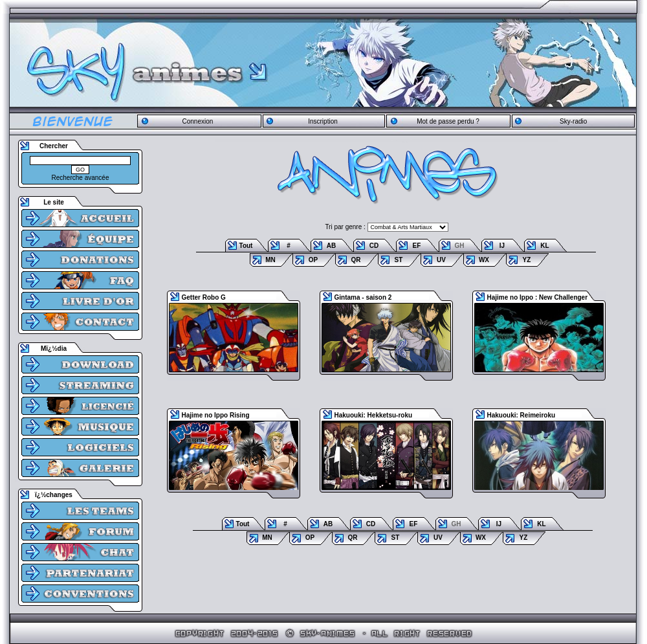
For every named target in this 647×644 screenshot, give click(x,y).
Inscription (323, 121)
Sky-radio (573, 121)
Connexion (197, 121)
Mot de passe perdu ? (448, 121)
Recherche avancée (81, 178)
